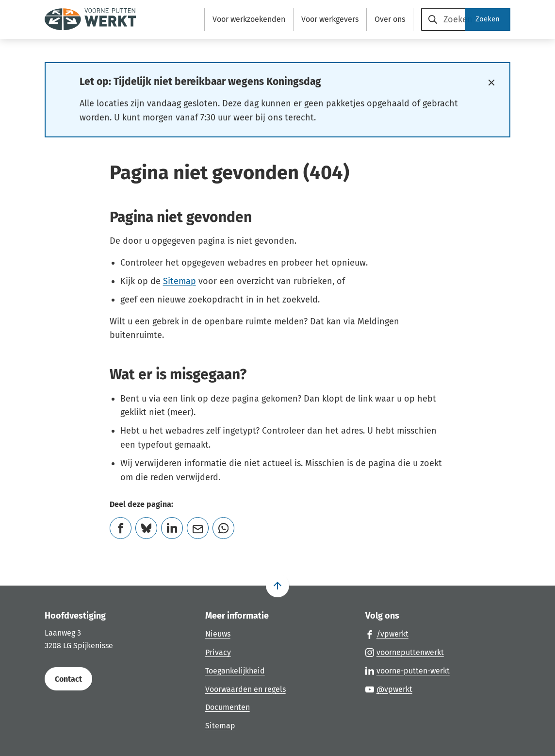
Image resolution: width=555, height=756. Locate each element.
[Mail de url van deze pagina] (198, 528)
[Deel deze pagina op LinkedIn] (172, 528)
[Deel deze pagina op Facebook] (121, 528)
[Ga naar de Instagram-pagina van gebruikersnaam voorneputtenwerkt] (405, 652)
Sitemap (180, 281)
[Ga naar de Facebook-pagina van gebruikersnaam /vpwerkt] (387, 634)
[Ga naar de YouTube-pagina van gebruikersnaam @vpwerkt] (389, 689)
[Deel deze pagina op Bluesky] (146, 528)
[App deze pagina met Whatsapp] (223, 528)
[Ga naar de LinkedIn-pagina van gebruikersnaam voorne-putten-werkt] (408, 671)
